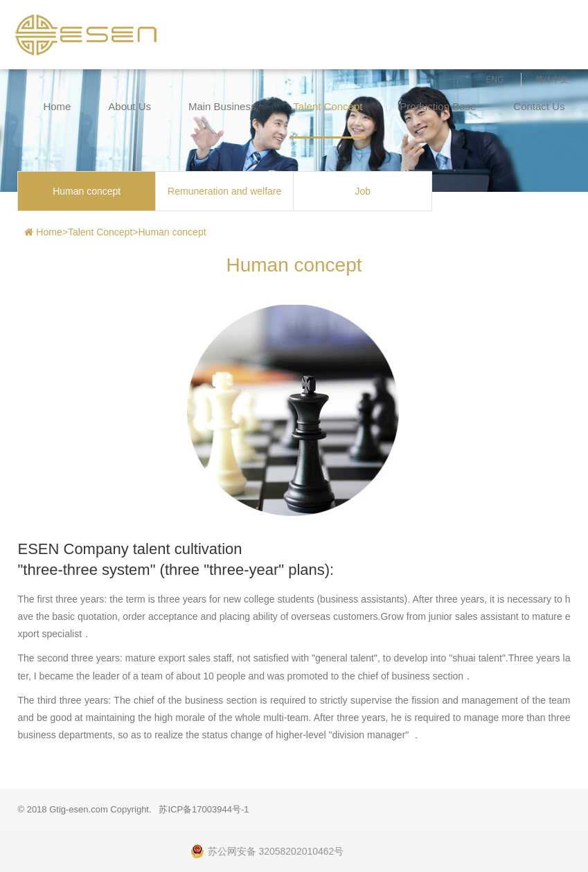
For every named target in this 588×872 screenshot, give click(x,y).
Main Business (222, 106)
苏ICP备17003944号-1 (204, 809)
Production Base (438, 106)
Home (57, 106)
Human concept (87, 191)
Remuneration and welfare (224, 191)
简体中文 (552, 80)
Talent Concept (328, 106)
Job (363, 191)
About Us (130, 106)
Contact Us (539, 106)
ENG (495, 80)
